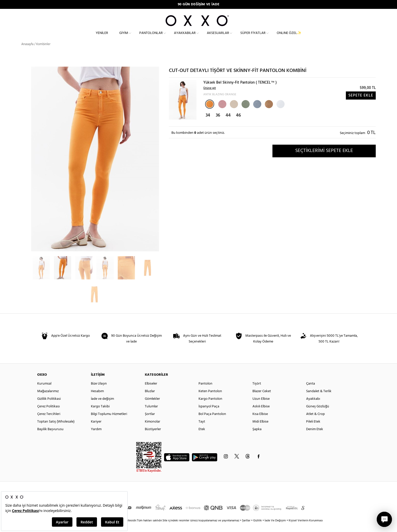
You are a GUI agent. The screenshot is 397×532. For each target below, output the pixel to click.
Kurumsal (44, 391)
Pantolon (205, 391)
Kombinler (43, 52)
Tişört (257, 391)
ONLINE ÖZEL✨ (289, 37)
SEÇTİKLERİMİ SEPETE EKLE (324, 158)
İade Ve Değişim (275, 528)
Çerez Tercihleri (49, 422)
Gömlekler (152, 406)
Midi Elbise (260, 429)
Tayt (202, 429)
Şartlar (247, 528)
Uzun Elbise (261, 406)
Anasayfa (27, 52)
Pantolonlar (151, 37)
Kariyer (96, 429)
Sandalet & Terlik (319, 399)
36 (218, 123)
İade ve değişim (102, 406)
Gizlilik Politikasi (49, 406)
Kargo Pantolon (210, 406)
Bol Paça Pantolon (212, 422)
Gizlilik (258, 528)
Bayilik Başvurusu (50, 437)
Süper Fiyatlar (253, 37)
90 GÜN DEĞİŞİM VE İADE (199, 4)
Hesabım (97, 399)
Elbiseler (151, 391)
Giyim (124, 37)
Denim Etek (315, 437)
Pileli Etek (313, 429)
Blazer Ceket (262, 399)
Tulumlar (151, 414)
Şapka (257, 437)
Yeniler (102, 37)
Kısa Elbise (260, 422)
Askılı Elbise (261, 414)
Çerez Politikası (48, 414)
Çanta (311, 391)
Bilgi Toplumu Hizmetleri (109, 422)
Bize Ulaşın (99, 391)
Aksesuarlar (218, 37)
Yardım (96, 437)
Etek (202, 437)
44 (228, 123)
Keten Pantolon (210, 399)
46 (239, 123)
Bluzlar (150, 399)
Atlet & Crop (315, 422)
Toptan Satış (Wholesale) (56, 429)
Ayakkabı (313, 406)
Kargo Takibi (100, 414)
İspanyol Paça (209, 414)
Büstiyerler (153, 437)
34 (208, 123)
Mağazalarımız (48, 399)
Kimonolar (153, 429)
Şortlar (150, 422)
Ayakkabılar (185, 37)
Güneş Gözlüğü (318, 414)
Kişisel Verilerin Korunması (306, 528)
